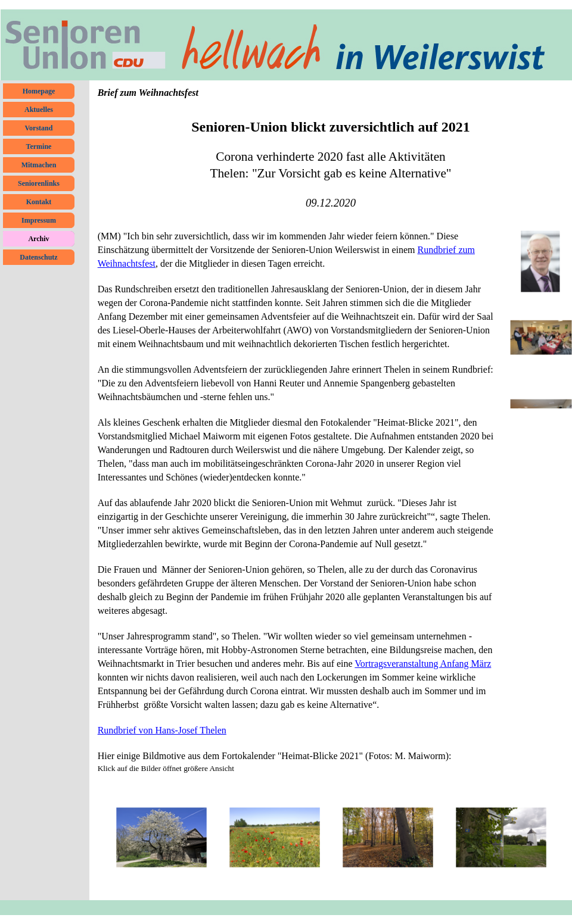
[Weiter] (558, 838)
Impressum (39, 220)
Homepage (39, 91)
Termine (39, 146)
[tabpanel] (331, 158)
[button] (161, 838)
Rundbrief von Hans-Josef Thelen (162, 730)
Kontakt (39, 202)
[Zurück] (103, 838)
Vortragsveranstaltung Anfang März (423, 664)
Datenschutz (38, 257)
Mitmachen (39, 165)
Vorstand (39, 128)
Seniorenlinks (39, 183)
